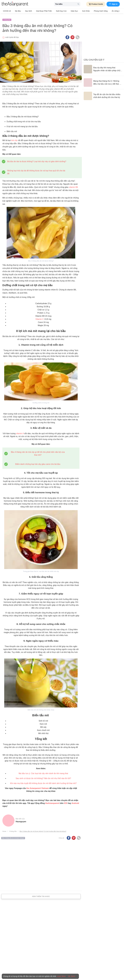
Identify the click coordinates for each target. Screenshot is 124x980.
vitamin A (20, 431)
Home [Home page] (4, 829)
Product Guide (96, 4)
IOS (66, 801)
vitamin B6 (73, 185)
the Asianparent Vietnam (38, 786)
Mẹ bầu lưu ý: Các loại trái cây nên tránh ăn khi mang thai (43, 771)
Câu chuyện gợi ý (94, 58)
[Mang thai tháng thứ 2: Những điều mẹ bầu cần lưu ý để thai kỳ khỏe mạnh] (103, 80)
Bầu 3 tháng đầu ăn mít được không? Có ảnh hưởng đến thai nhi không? (43, 829)
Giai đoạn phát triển (40, 11)
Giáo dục (68, 11)
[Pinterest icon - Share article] (72, 35)
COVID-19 (7, 11)
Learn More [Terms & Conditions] (61, 976)
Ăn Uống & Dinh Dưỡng (111, 11)
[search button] (78, 4)
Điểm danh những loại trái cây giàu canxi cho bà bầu (38, 462)
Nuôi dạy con (56, 11)
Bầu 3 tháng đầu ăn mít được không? (13, 836)
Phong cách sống (92, 11)
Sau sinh (26, 11)
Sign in (113, 4)
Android (75, 801)
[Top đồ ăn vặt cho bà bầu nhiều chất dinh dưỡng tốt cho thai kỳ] (103, 94)
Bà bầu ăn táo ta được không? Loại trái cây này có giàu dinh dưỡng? (37, 160)
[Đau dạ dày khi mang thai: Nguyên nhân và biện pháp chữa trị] (103, 67)
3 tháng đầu (7, 18)
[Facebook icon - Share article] (67, 35)
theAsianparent (52, 801)
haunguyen (21, 820)
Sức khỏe (79, 11)
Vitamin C (40, 317)
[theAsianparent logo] (15, 4)
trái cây (14, 138)
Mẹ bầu (17, 11)
